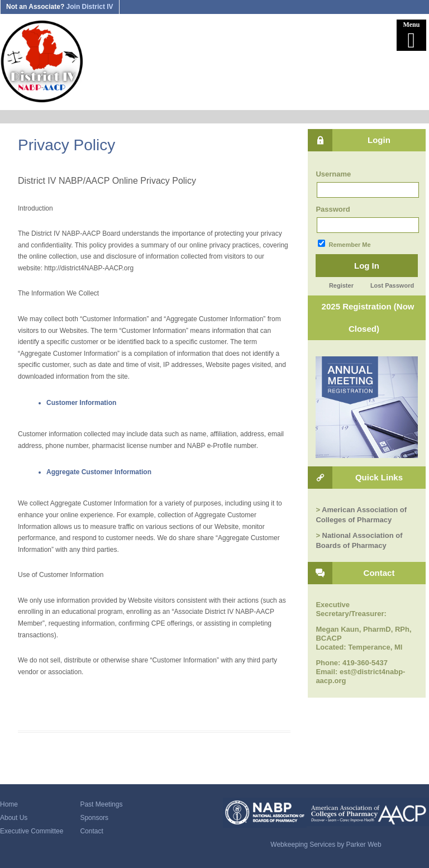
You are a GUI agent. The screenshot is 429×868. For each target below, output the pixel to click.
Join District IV (90, 7)
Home (9, 804)
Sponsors (94, 818)
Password (333, 209)
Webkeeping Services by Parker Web (326, 845)
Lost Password (392, 285)
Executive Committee (32, 831)
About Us (14, 818)
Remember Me (344, 244)
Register (341, 285)
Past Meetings (101, 804)
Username (333, 174)
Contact (91, 831)
